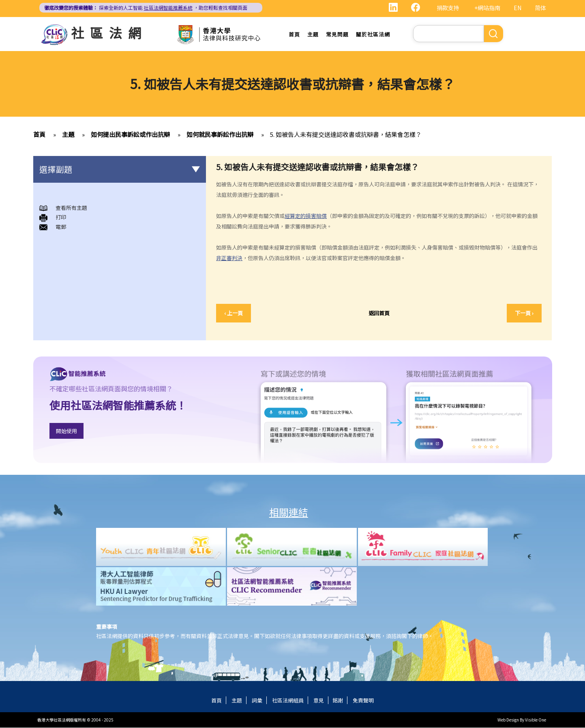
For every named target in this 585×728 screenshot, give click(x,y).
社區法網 (109, 32)
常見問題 (337, 34)
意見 (319, 701)
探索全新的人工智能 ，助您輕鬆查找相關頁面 (146, 7)
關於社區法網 (373, 34)
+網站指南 (487, 8)
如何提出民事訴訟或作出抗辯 (130, 135)
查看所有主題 (71, 208)
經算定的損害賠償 (306, 216)
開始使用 (66, 431)
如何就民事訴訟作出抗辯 (220, 135)
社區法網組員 (288, 701)
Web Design (508, 720)
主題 (313, 34)
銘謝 (338, 701)
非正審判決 (229, 258)
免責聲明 (363, 701)
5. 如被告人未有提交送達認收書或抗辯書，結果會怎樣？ (346, 135)
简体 (540, 8)
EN (517, 8)
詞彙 (257, 701)
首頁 (294, 34)
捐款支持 (448, 8)
